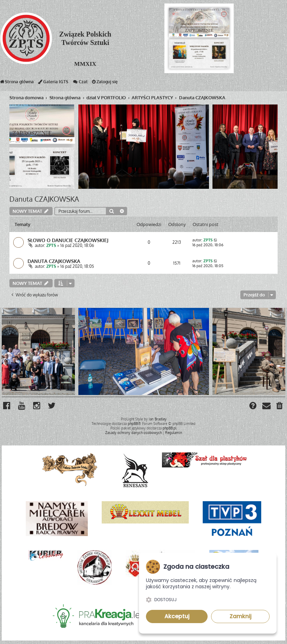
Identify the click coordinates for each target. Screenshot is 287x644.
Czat (80, 83)
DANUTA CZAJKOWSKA (54, 261)
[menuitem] (280, 406)
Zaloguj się (105, 83)
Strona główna (17, 83)
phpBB (133, 424)
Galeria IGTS (53, 83)
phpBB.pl (170, 428)
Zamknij (241, 616)
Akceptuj (177, 616)
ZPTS (51, 245)
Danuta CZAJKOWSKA (44, 199)
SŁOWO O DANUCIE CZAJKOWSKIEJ (68, 240)
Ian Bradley (158, 419)
